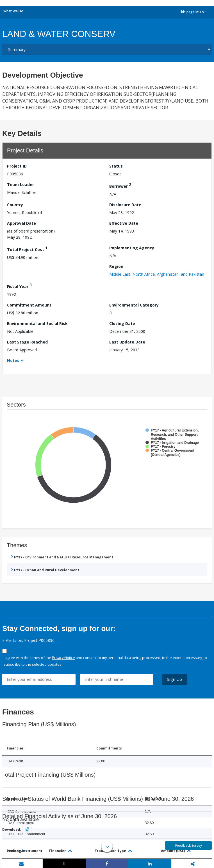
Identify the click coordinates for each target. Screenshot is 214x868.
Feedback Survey (189, 845)
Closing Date (122, 323)
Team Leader (21, 184)
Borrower (120, 185)
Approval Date (21, 223)
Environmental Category (134, 305)
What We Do (13, 11)
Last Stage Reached (27, 342)
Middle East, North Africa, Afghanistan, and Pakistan (157, 274)
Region (116, 266)
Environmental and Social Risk (37, 323)
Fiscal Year (19, 286)
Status (116, 166)
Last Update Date (127, 342)
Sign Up (175, 679)
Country (15, 205)
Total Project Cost (27, 249)
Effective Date (124, 223)
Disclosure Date (125, 205)
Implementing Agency (132, 248)
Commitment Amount (29, 305)
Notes (13, 360)
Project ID (17, 166)
